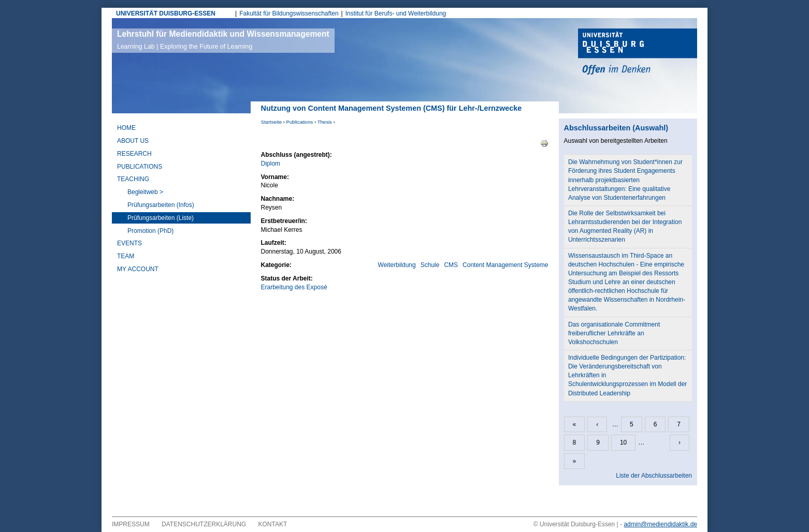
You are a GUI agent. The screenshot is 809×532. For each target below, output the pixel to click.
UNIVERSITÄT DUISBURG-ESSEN (166, 13)
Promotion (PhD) (150, 231)
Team (126, 256)
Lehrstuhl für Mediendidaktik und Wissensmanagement (223, 40)
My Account (138, 269)
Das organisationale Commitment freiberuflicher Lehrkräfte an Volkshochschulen (614, 333)
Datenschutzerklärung (204, 524)
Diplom (271, 164)
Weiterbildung (397, 265)
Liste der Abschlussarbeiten (654, 476)
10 (623, 442)
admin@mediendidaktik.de (660, 524)
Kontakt (273, 524)
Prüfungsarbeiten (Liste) (161, 218)
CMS (451, 265)
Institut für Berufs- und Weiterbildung (396, 13)
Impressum (131, 524)
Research (134, 154)
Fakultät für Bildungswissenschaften (289, 13)
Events (129, 243)
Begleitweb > (145, 192)
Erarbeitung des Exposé (294, 287)
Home (126, 128)
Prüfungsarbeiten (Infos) (161, 205)
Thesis (325, 122)
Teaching (133, 179)
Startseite (272, 122)
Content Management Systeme (505, 265)
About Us (133, 141)
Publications (300, 122)
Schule (430, 265)
